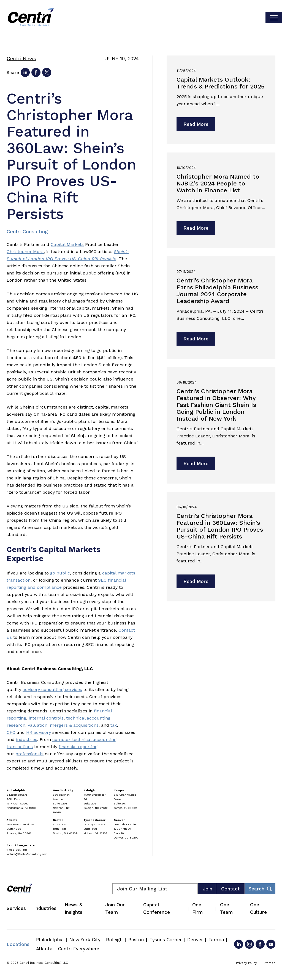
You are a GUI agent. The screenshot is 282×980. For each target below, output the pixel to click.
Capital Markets (67, 244)
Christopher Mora (25, 252)
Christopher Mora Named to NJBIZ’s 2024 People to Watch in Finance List (218, 183)
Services (16, 908)
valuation (38, 725)
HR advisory (39, 732)
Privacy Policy (246, 963)
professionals (29, 754)
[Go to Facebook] (260, 944)
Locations (18, 944)
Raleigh (114, 940)
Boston (136, 940)
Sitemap (269, 963)
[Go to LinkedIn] (239, 944)
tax (114, 725)
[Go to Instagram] (249, 944)
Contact (230, 889)
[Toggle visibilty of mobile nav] (274, 18)
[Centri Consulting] (31, 18)
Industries (45, 908)
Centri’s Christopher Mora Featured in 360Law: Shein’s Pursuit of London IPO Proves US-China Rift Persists (220, 526)
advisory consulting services (52, 689)
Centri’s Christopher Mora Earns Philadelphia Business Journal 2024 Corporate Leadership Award (217, 291)
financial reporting (78, 747)
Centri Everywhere (79, 949)
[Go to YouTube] (271, 944)
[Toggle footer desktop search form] (260, 889)
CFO (11, 732)
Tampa (216, 940)
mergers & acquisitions (74, 725)
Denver (195, 940)
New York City (85, 940)
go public (60, 573)
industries (27, 739)
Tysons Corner (166, 940)
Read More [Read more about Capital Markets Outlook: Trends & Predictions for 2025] (196, 124)
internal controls (46, 718)
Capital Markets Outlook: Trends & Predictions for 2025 (221, 83)
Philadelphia (50, 940)
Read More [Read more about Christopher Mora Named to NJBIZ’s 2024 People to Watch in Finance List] (196, 228)
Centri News (21, 58)
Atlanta (44, 949)
